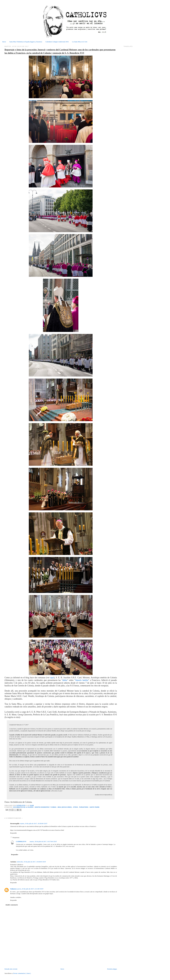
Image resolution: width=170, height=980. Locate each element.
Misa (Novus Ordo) (65, 807)
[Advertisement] (18, 962)
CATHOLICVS (21, 806)
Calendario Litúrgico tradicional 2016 (57, 42)
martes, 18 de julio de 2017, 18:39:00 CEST (34, 824)
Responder (13, 833)
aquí (52, 678)
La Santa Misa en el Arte (80, 42)
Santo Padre (95, 807)
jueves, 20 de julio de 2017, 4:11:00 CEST (30, 889)
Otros (76, 807)
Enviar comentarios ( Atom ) (22, 973)
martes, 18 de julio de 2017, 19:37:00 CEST (43, 841)
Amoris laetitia (82, 680)
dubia (65, 680)
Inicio (4, 42)
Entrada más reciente (11, 969)
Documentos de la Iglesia (24, 807)
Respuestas (16, 837)
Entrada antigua (112, 969)
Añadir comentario (12, 905)
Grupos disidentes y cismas (46, 807)
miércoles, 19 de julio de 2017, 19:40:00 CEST (31, 862)
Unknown (13, 889)
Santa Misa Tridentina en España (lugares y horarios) (26, 42)
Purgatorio (84, 807)
